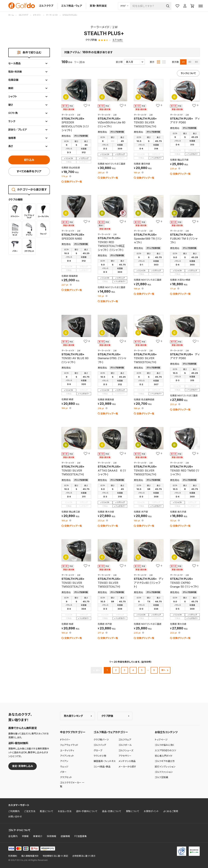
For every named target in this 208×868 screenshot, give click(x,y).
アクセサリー (125, 756)
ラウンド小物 (100, 756)
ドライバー (65, 740)
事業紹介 (38, 836)
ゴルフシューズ (126, 750)
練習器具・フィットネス (105, 761)
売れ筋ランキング (73, 716)
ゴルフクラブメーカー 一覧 (72, 784)
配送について (47, 811)
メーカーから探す (127, 767)
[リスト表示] (164, 62)
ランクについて (188, 73)
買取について (133, 811)
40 (190, 62)
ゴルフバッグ (100, 745)
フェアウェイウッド (69, 745)
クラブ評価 (107, 716)
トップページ (161, 740)
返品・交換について (112, 811)
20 (183, 62)
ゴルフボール (125, 745)
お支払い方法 (65, 811)
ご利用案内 (14, 811)
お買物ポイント (151, 811)
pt (65, 177)
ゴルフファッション (164, 772)
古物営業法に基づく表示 (84, 856)
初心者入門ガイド (164, 756)
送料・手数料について (87, 811)
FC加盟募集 (81, 836)
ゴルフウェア (125, 740)
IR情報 (25, 836)
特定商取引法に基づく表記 (55, 856)
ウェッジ (64, 767)
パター (63, 772)
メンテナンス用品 (127, 761)
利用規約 (13, 856)
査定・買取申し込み (23, 766)
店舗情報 (65, 836)
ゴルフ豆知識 (161, 777)
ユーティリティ (67, 750)
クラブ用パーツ (101, 740)
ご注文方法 (30, 811)
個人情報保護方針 (30, 856)
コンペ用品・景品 (102, 767)
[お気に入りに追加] (86, 105)
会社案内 (13, 836)
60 (196, 62)
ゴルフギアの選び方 (165, 761)
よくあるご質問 (171, 811)
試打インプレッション (165, 767)
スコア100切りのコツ (165, 750)
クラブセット (66, 777)
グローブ (98, 750)
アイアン (64, 761)
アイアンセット (67, 756)
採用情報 (52, 836)
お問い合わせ (15, 817)
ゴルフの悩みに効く (165, 745)
